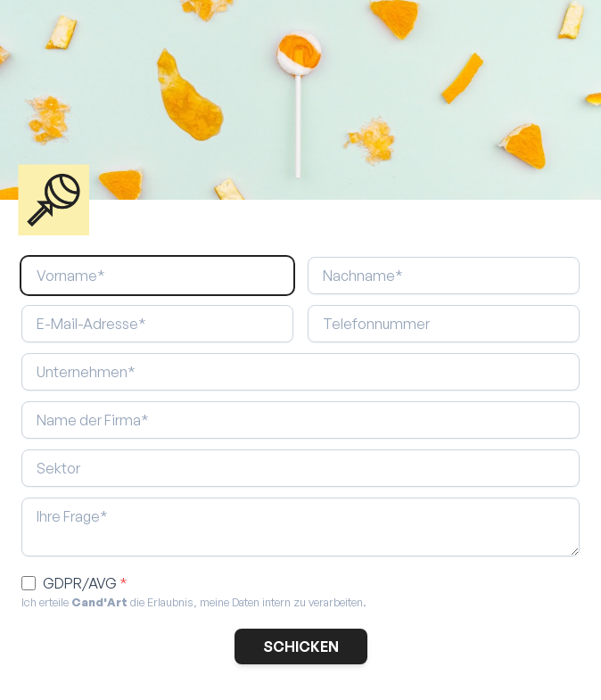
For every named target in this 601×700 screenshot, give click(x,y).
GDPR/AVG (85, 583)
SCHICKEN (301, 646)
